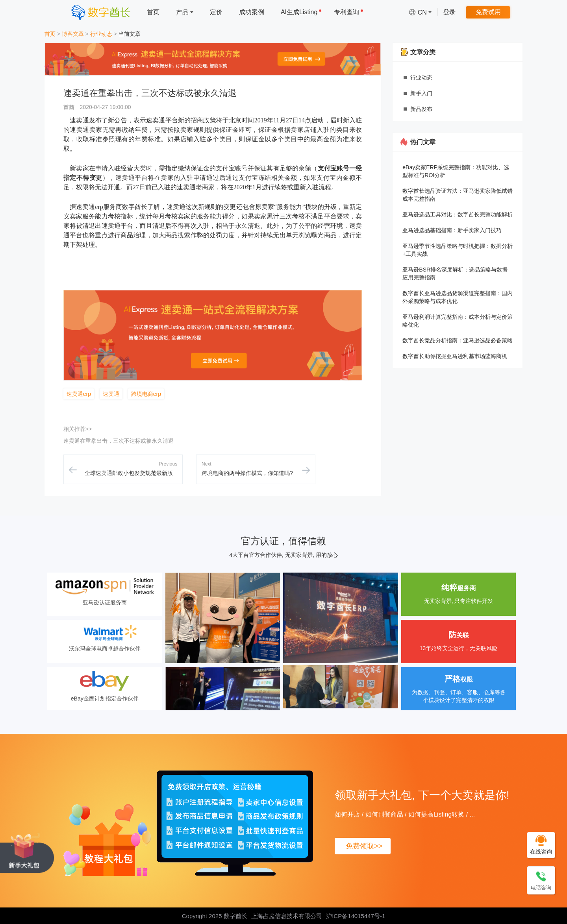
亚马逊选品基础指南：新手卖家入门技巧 (452, 230)
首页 (50, 34)
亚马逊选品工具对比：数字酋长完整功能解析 (458, 214)
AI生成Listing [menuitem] (301, 12)
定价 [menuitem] (216, 12)
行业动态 (101, 34)
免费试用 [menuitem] (488, 12)
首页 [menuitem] (153, 12)
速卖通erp (79, 394)
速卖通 (111, 394)
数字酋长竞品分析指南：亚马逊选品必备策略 (458, 340)
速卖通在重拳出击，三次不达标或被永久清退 (119, 441)
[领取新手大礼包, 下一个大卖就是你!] (27, 852)
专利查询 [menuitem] (349, 12)
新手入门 (421, 93)
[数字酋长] (101, 12)
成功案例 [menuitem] (252, 12)
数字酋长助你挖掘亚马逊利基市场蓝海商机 (455, 356)
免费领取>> (364, 846)
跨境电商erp (146, 394)
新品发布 (421, 109)
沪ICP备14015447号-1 (356, 916)
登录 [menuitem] (449, 12)
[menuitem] (185, 12)
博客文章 (73, 34)
